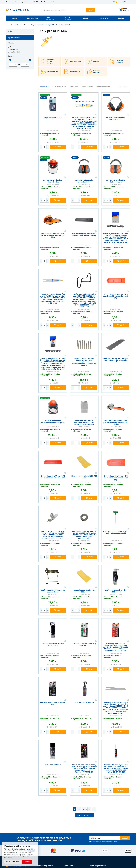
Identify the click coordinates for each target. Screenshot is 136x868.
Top (11, 47)
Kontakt (51, 2)
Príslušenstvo (103, 18)
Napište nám (25, 2)
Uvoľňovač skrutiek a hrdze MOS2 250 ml (116, 591)
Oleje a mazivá (52, 72)
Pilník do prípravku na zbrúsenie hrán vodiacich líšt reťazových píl (116, 360)
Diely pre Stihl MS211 (65, 25)
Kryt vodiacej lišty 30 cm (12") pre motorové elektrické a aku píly (116, 478)
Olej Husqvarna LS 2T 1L (53, 118)
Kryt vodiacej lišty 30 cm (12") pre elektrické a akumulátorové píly (116, 296)
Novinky (121, 18)
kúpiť (59, 147)
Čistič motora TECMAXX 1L (84, 702)
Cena (10, 56)
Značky (43, 2)
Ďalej (94, 809)
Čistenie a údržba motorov (51, 61)
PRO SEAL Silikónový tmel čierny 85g (53, 703)
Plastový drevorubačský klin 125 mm (84, 477)
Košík (125, 10)
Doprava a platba (12, 2)
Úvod (8, 25)
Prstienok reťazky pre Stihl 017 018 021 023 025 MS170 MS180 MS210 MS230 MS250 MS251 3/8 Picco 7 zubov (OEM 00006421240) (84, 535)
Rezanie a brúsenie (68, 18)
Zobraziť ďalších (84, 815)
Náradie (86, 18)
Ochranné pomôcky (120, 61)
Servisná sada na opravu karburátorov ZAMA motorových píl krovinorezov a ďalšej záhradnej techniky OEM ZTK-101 (84, 362)
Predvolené (44, 87)
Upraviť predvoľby (13, 862)
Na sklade (13, 52)
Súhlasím (27, 862)
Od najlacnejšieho (59, 87)
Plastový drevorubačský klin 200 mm (84, 591)
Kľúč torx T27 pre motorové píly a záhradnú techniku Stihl (116, 532)
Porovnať (65, 115)
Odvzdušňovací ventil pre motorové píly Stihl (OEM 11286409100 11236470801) (84, 423)
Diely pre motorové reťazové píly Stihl (43, 25)
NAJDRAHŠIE (74, 87)
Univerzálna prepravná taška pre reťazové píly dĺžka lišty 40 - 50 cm (53, 235)
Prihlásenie (126, 2)
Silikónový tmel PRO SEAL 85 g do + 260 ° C (84, 645)
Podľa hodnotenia (103, 87)
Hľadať (91, 10)
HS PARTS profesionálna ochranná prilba (53, 181)
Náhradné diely (33, 18)
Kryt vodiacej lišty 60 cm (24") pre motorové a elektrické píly (84, 235)
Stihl (25, 25)
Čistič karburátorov (53, 765)
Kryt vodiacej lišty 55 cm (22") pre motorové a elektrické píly (53, 477)
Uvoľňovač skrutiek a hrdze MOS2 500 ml (53, 645)
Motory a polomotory (50, 18)
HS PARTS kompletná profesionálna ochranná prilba (53, 422)
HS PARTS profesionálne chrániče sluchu (116, 119)
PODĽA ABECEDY (87, 87)
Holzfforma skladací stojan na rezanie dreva (53, 591)
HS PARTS (35, 2)
